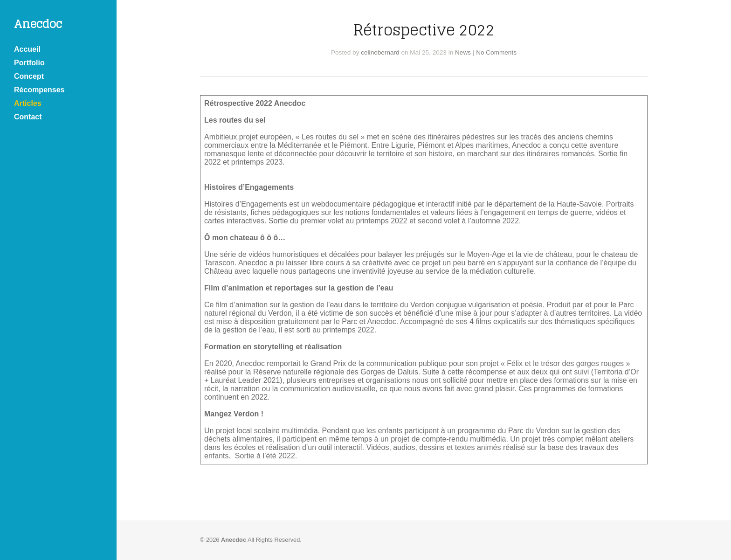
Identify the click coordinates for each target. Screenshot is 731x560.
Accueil (27, 49)
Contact (28, 117)
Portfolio (29, 63)
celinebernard (380, 52)
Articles (28, 103)
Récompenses (39, 90)
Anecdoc (38, 24)
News (463, 52)
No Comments (496, 52)
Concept (29, 76)
